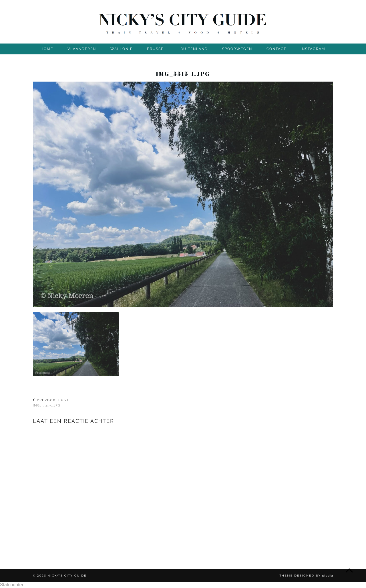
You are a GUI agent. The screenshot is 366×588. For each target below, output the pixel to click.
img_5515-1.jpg (51, 403)
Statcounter (12, 585)
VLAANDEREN (82, 49)
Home (47, 49)
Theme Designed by (306, 576)
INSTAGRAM (313, 49)
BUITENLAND (194, 49)
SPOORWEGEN (237, 49)
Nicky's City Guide (67, 576)
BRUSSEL (157, 49)
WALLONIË (122, 49)
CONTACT (276, 49)
